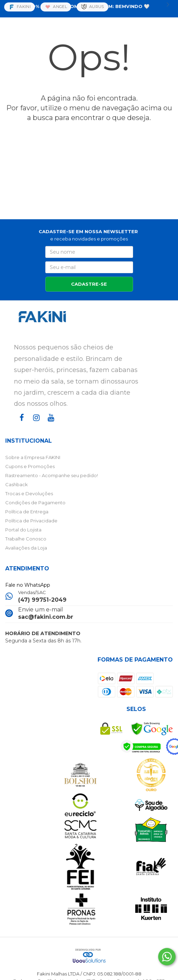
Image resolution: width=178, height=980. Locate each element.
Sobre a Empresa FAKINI (33, 457)
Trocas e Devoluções (29, 493)
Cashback (17, 484)
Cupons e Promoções (30, 466)
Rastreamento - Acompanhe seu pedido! (52, 475)
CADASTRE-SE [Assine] (89, 284)
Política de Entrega (27, 512)
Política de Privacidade (31, 521)
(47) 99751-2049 (42, 600)
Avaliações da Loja (26, 548)
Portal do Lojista (23, 530)
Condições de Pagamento (35, 503)
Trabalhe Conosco (26, 539)
